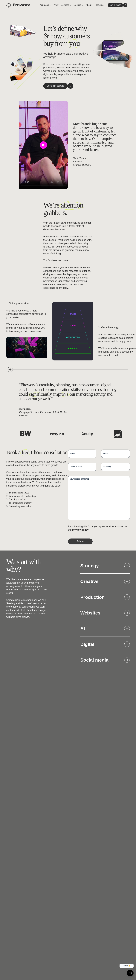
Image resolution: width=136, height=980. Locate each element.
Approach (45, 5)
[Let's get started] (56, 86)
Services (65, 5)
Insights (100, 5)
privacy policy (80, 530)
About (89, 5)
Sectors (78, 5)
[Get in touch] (115, 5)
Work (56, 5)
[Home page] (18, 5)
